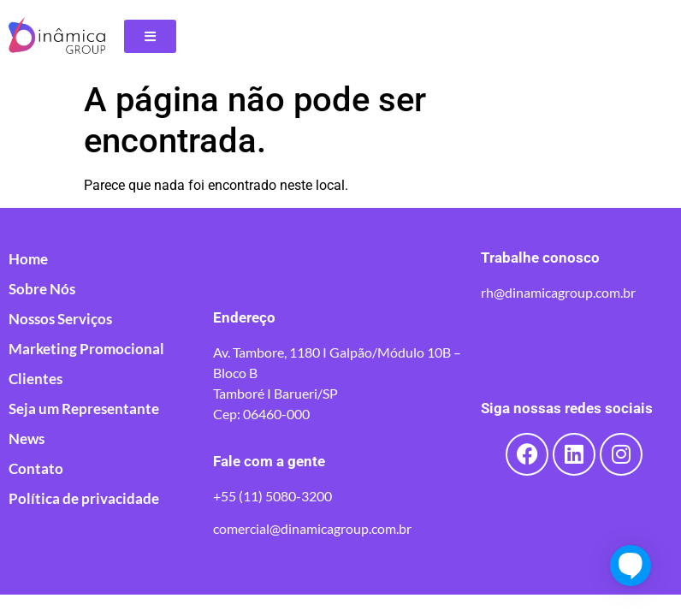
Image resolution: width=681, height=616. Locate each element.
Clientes (36, 379)
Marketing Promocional (86, 349)
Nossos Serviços (60, 319)
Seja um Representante (84, 409)
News (27, 439)
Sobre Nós (42, 289)
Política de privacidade (84, 499)
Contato (36, 469)
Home (28, 259)
